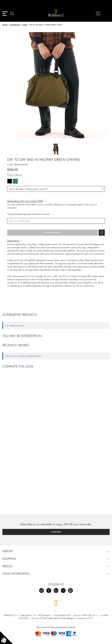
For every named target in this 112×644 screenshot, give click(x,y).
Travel (25, 25)
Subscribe (56, 532)
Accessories (15, 25)
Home (5, 25)
